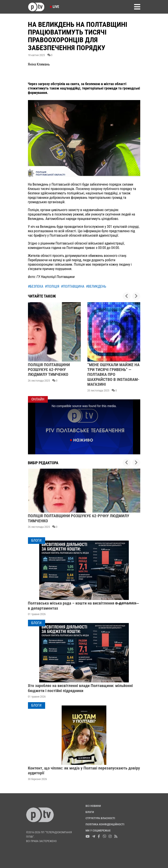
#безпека (36, 286)
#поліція (52, 286)
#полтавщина (73, 286)
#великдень (96, 286)
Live (54, 7)
